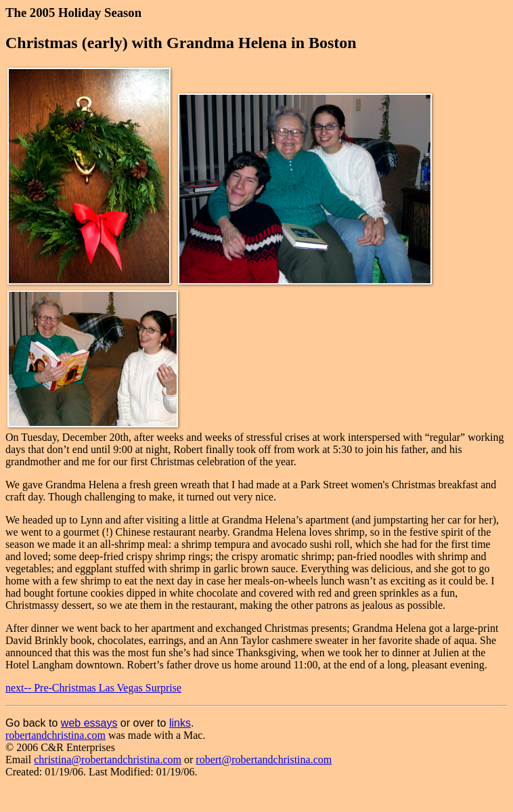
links (180, 723)
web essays (89, 723)
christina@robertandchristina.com (108, 760)
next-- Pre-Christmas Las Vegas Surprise (93, 688)
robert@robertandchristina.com (264, 760)
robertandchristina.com (55, 735)
